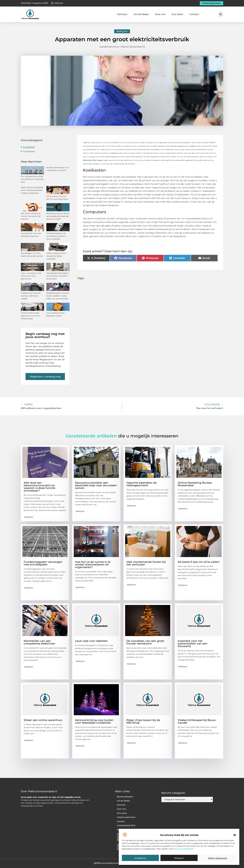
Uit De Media (141, 14)
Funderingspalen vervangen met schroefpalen (43, 563)
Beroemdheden (125, 797)
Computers (29, 151)
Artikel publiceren (126, 817)
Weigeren (179, 858)
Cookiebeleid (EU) (126, 825)
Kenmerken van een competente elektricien (39, 642)
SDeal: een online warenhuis (43, 720)
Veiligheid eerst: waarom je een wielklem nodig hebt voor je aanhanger (58, 296)
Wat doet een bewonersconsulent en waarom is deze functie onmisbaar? (39, 487)
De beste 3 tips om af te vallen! (199, 562)
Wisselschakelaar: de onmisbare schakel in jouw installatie (56, 236)
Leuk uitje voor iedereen (91, 641)
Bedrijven (122, 31)
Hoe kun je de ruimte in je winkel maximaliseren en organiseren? (93, 565)
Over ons (160, 14)
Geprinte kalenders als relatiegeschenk (142, 484)
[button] (235, 835)
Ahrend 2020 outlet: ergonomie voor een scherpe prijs (30, 316)
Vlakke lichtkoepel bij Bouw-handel (197, 721)
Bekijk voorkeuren (218, 858)
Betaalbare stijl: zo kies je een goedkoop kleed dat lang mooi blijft (58, 216)
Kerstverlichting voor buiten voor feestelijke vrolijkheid (94, 721)
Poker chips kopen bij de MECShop (143, 721)
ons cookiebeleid (185, 849)
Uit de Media (123, 801)
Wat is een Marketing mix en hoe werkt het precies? (31, 216)
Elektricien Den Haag (92, 160)
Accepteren (140, 858)
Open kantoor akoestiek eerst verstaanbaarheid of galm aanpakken (32, 190)
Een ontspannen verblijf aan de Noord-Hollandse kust (32, 179)
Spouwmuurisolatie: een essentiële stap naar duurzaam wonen (96, 485)
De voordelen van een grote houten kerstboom (145, 642)
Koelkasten (29, 147)
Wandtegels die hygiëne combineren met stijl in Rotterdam (57, 276)
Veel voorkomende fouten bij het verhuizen (146, 563)
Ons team (177, 14)
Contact (194, 14)
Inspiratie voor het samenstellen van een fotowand (193, 644)
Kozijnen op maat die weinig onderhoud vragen (31, 296)
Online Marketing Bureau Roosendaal (195, 484)
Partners (122, 14)
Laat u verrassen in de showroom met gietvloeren (31, 276)
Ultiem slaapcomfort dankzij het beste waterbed (56, 256)
